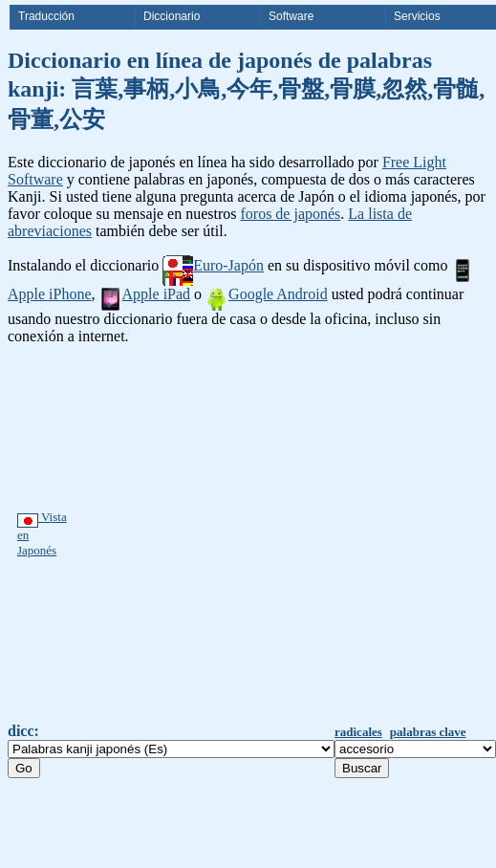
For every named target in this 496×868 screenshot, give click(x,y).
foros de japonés (290, 214)
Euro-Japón (213, 265)
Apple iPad (145, 294)
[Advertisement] (193, 534)
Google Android (267, 294)
